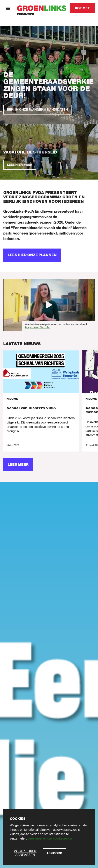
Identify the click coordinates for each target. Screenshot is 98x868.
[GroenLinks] (42, 8)
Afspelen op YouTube (38, 327)
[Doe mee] (82, 8)
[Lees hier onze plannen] (32, 255)
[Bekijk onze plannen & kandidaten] (37, 110)
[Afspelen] (49, 305)
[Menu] (8, 8)
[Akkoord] (54, 853)
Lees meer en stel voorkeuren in (50, 838)
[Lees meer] (18, 465)
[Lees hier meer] (20, 165)
